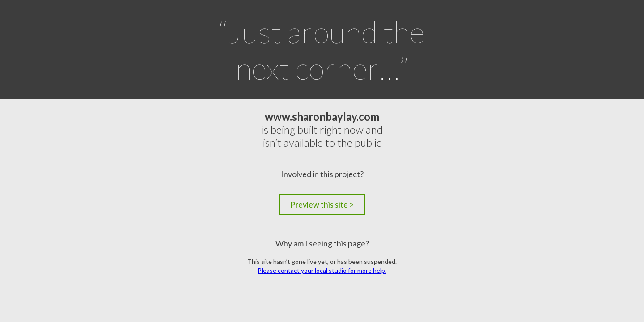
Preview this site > (322, 204)
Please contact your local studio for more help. (322, 270)
